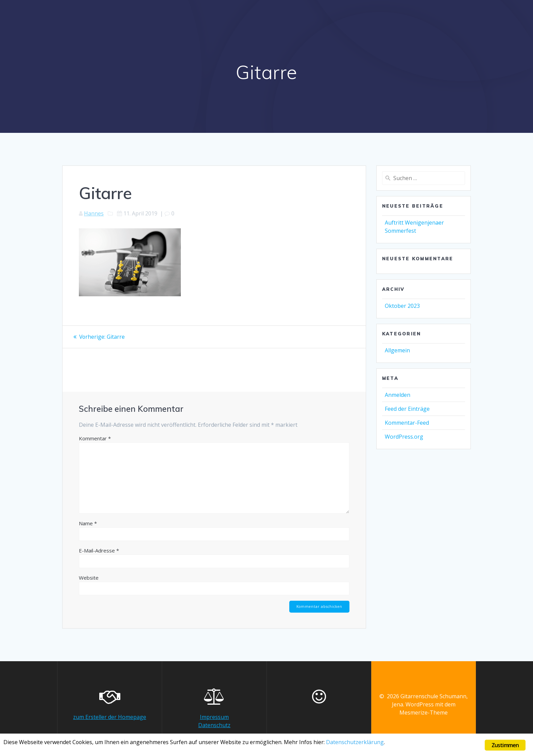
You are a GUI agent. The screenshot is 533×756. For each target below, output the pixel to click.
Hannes (94, 213)
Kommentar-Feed (407, 423)
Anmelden (398, 395)
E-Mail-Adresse (99, 550)
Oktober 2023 (402, 306)
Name (88, 523)
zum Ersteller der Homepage (110, 717)
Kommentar (95, 438)
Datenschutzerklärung (368, 743)
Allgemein (397, 350)
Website (89, 577)
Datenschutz (214, 725)
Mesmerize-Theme (424, 713)
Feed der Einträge (407, 409)
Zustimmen (505, 745)
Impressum (214, 717)
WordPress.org (404, 437)
